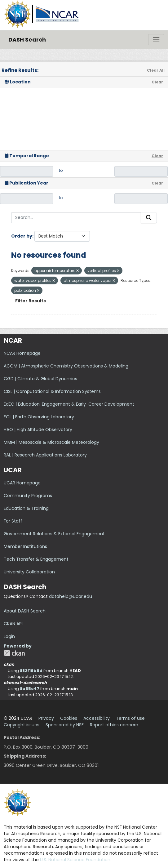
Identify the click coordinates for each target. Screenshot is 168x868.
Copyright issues (22, 725)
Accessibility (97, 718)
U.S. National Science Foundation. (76, 860)
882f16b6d (31, 671)
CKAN (14, 653)
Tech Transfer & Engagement (36, 559)
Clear (157, 82)
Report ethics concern (114, 725)
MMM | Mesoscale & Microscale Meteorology (51, 442)
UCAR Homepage (22, 483)
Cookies (69, 718)
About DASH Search (25, 611)
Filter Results (31, 301)
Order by (22, 236)
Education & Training (26, 508)
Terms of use (130, 718)
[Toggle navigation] (156, 40)
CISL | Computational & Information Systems (52, 391)
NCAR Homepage (22, 353)
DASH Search (27, 40)
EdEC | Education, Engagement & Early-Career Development (69, 404)
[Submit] (149, 218)
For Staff (13, 521)
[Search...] (76, 218)
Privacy (46, 718)
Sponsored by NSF (65, 725)
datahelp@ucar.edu (71, 596)
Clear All (156, 70)
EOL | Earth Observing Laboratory (39, 417)
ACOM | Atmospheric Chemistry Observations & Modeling (66, 366)
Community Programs (28, 496)
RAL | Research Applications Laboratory (45, 455)
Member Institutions (25, 546)
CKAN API (13, 624)
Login (9, 636)
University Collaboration (29, 572)
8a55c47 (30, 689)
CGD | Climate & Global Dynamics (40, 379)
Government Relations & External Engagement (54, 534)
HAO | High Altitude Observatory (38, 430)
